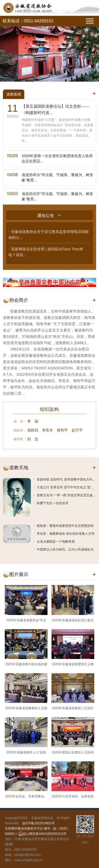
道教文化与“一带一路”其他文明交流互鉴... (64, 495)
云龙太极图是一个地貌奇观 (54, 542)
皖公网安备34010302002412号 (45, 834)
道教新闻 (14, 94)
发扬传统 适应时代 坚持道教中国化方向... (64, 479)
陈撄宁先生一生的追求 (51, 503)
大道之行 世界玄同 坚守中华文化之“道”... (63, 487)
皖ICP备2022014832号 (39, 823)
